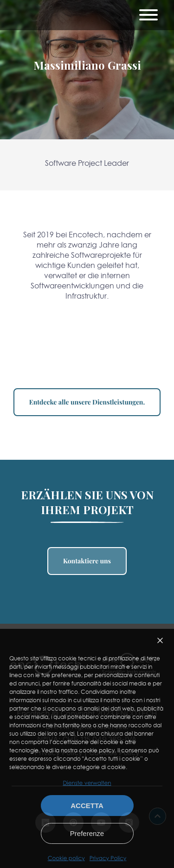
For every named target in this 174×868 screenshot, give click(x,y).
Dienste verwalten (87, 783)
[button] (160, 640)
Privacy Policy (108, 858)
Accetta (87, 806)
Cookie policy (66, 858)
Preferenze (87, 833)
